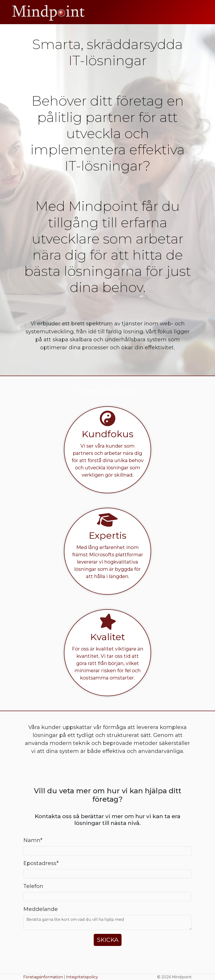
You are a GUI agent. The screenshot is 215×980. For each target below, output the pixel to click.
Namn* (33, 840)
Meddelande (41, 909)
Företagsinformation (43, 977)
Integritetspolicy (82, 977)
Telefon (33, 886)
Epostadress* (41, 863)
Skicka (108, 940)
